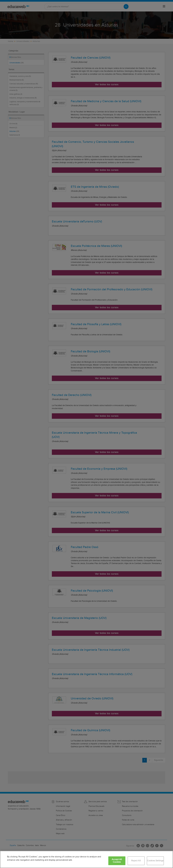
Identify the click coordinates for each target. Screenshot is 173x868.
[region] (87, 859)
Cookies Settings (155, 861)
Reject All (136, 861)
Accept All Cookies (117, 861)
